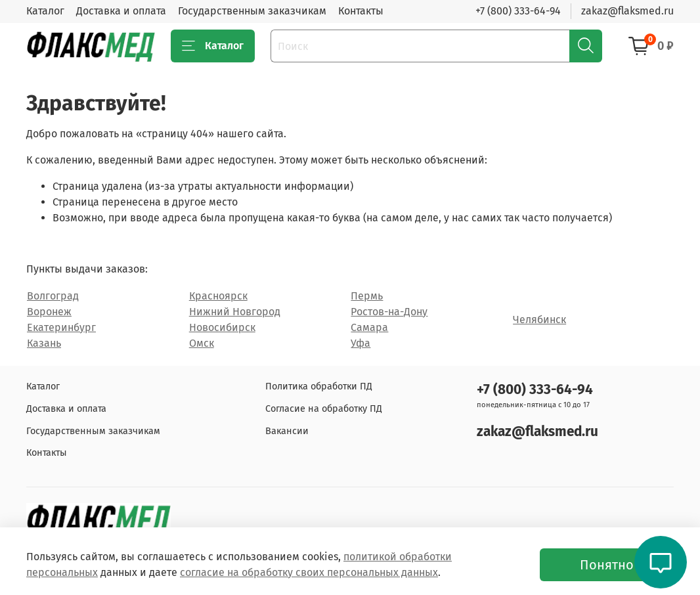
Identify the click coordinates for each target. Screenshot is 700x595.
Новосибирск (222, 327)
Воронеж (49, 312)
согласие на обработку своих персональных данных (309, 572)
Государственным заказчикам (252, 11)
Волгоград (53, 296)
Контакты (361, 11)
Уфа (361, 343)
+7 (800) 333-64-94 (518, 11)
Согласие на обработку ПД (324, 409)
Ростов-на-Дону (389, 312)
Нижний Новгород (235, 312)
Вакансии (287, 431)
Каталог (45, 11)
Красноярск (218, 296)
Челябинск (539, 320)
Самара (369, 327)
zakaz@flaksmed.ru (627, 11)
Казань (44, 343)
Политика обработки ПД (319, 386)
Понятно (607, 565)
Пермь (367, 296)
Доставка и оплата (121, 11)
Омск (202, 343)
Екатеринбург (61, 327)
